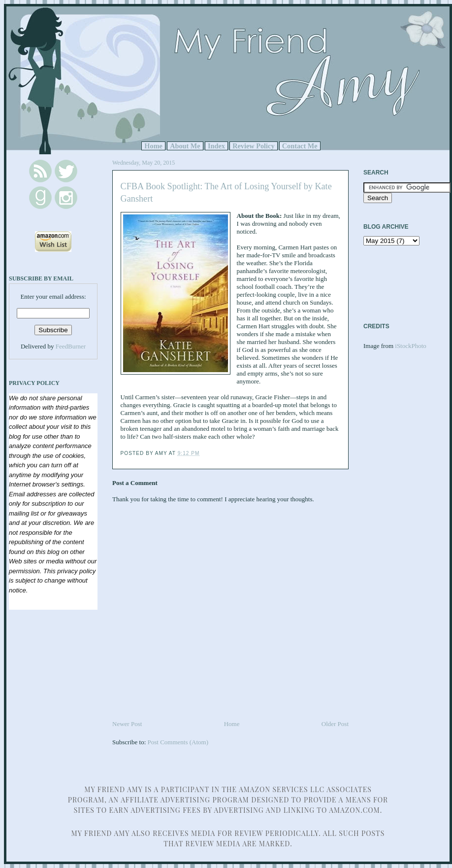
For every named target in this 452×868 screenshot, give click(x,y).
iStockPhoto (411, 346)
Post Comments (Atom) (178, 742)
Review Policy (253, 146)
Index (216, 146)
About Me (185, 146)
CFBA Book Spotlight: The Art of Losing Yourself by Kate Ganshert (226, 192)
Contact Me (300, 146)
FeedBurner (71, 346)
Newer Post (127, 724)
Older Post (335, 724)
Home (153, 146)
